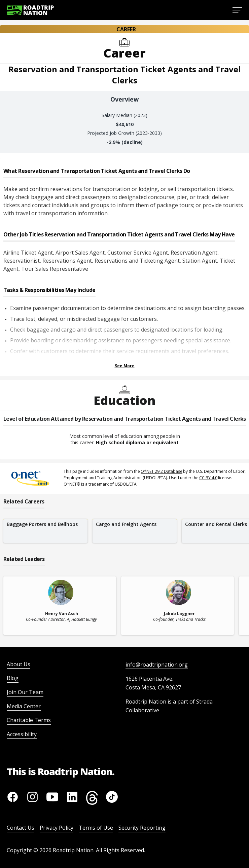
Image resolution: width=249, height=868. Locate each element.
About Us (19, 664)
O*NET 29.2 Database (162, 471)
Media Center (24, 706)
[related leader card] (60, 606)
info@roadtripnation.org (157, 665)
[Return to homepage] (30, 10)
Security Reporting (142, 828)
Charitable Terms (29, 720)
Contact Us (21, 828)
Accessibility (22, 734)
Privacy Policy (57, 828)
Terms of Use (96, 828)
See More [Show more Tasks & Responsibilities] (125, 366)
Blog (13, 678)
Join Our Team (25, 692)
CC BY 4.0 (208, 478)
